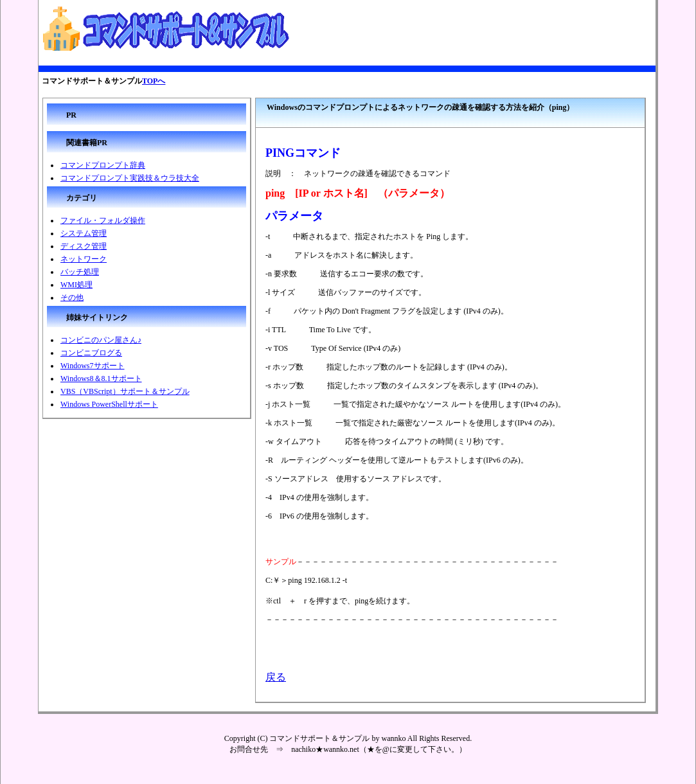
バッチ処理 (80, 272)
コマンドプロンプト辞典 (103, 165)
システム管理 (84, 233)
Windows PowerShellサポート (109, 404)
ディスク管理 (84, 246)
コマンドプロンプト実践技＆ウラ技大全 (130, 178)
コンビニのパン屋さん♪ (101, 340)
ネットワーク (84, 259)
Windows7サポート (93, 366)
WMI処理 (76, 285)
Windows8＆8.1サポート (101, 379)
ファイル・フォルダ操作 (103, 220)
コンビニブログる (91, 353)
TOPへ (154, 81)
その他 (72, 298)
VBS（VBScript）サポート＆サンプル (125, 391)
